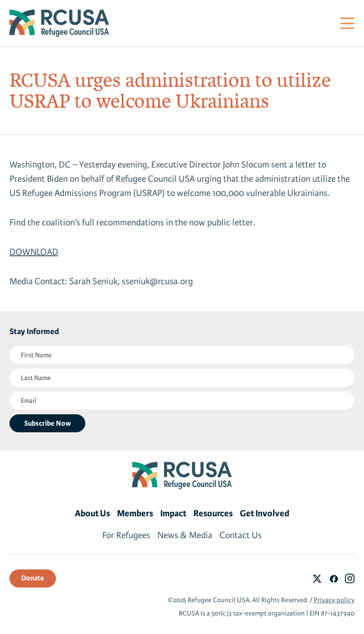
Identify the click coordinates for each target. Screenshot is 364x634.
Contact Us (241, 535)
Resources (213, 513)
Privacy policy (334, 600)
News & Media (185, 535)
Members (135, 513)
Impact (173, 513)
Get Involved (265, 513)
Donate (33, 578)
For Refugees (126, 535)
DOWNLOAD (34, 252)
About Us (92, 513)
